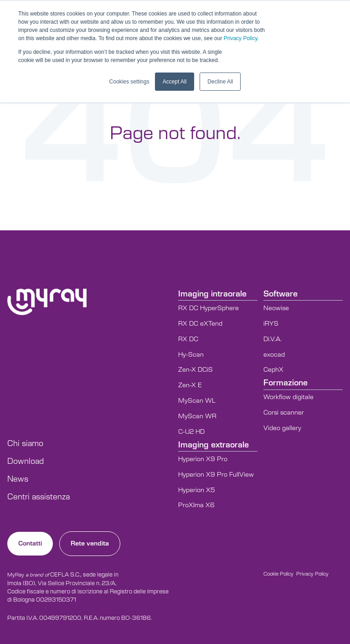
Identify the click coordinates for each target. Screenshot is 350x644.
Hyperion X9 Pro (203, 459)
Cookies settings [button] (129, 82)
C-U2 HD (191, 432)
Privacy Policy (241, 38)
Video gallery (282, 428)
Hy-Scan (191, 355)
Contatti (30, 544)
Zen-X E (190, 385)
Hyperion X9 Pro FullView (216, 475)
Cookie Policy (278, 574)
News (18, 479)
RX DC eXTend (200, 324)
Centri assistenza (39, 497)
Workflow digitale (288, 397)
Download (26, 462)
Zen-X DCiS (196, 370)
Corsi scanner (284, 413)
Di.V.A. (273, 339)
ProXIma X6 (196, 505)
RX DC (188, 339)
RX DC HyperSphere (208, 308)
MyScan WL (197, 401)
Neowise (276, 308)
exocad (274, 355)
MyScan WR (197, 416)
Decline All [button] (220, 82)
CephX (273, 370)
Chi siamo (25, 444)
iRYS (271, 324)
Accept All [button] (175, 82)
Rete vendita (90, 544)
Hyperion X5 (196, 490)
